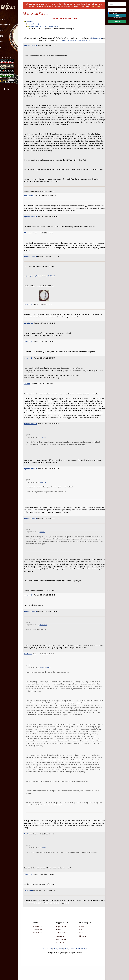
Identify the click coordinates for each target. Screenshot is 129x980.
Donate (60, 944)
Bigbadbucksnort (33, 45)
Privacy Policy (58, 963)
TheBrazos (31, 663)
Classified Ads (40, 944)
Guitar (81, 947)
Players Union (62, 941)
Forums (8, 19)
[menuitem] (12, 19)
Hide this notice (97, 7)
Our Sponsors (62, 953)
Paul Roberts (31, 203)
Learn (7, 30)
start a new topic (98, 38)
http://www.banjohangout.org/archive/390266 (76, 40)
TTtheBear (31, 240)
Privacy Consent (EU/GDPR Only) (76, 963)
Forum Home (40, 941)
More (7, 41)
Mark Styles (31, 330)
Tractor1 (30, 391)
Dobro (81, 941)
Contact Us (61, 957)
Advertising (61, 950)
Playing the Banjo (36, 24)
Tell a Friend (61, 947)
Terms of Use (47, 963)
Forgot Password (117, 18)
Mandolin (82, 950)
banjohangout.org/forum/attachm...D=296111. (42, 283)
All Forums (32, 22)
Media (7, 36)
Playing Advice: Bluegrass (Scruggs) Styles (46, 26)
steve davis (31, 365)
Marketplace (10, 25)
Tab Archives (40, 947)
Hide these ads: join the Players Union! (65, 18)
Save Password (113, 13)
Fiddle (81, 944)
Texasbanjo (31, 905)
